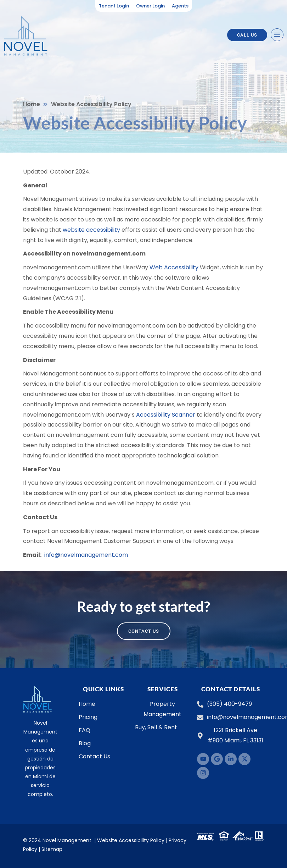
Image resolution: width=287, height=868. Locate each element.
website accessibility (91, 230)
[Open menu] (277, 35)
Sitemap (52, 849)
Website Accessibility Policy (131, 840)
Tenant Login (114, 6)
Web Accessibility (174, 267)
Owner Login (150, 6)
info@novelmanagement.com (86, 555)
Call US (247, 35)
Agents (180, 6)
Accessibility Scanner (166, 415)
